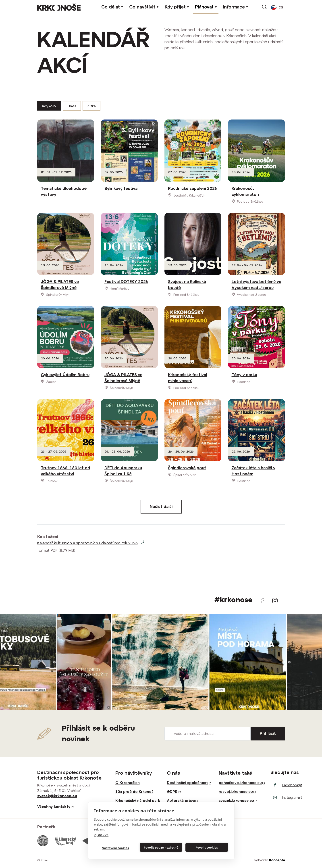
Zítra (91, 106)
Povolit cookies (207, 847)
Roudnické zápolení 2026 (192, 188)
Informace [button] (234, 7)
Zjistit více (101, 835)
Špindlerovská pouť (187, 468)
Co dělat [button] (111, 7)
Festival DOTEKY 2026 (126, 282)
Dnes (72, 106)
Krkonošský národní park (138, 801)
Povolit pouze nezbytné (161, 847)
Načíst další (161, 506)
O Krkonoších (128, 783)
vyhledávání (264, 7)
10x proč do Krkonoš (134, 792)
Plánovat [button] (204, 7)
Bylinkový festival (121, 188)
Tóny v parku (244, 375)
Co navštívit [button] (142, 7)
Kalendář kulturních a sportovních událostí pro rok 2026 (87, 543)
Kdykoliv (49, 106)
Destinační (189, 783)
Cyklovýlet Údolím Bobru (65, 375)
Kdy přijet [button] (175, 7)
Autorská (182, 801)
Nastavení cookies (115, 848)
